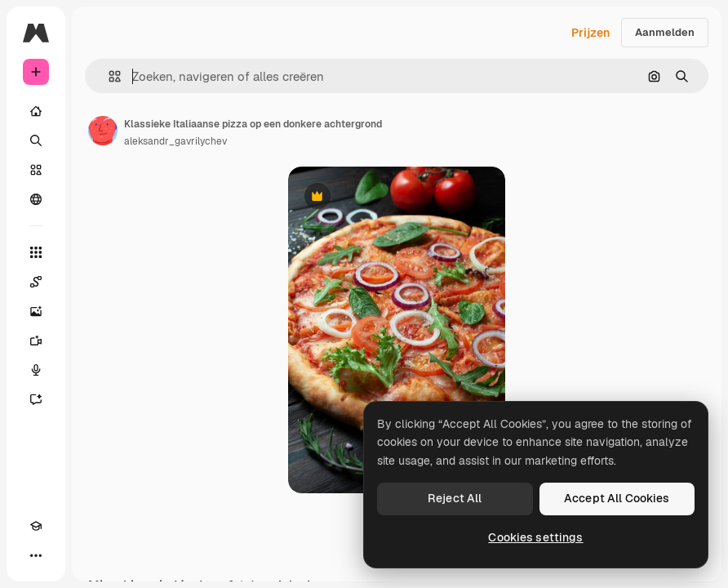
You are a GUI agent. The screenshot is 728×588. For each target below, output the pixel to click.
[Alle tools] (36, 252)
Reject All (455, 498)
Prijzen (590, 33)
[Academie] (36, 526)
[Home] (36, 111)
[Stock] (36, 170)
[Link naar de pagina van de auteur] (103, 131)
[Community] (36, 199)
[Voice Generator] (36, 370)
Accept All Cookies (617, 498)
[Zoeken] (36, 140)
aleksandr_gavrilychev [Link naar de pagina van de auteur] (175, 141)
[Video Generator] (36, 341)
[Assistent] (36, 399)
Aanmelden (665, 32)
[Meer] (36, 555)
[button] (108, 76)
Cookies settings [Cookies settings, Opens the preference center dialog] (535, 537)
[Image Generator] (36, 311)
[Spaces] (36, 282)
